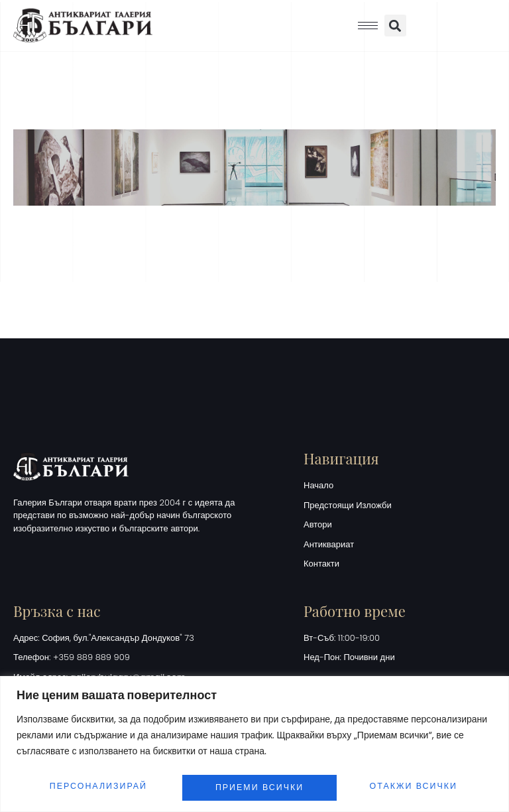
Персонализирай (98, 783)
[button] (395, 26)
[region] (254, 740)
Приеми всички (416, 783)
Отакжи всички (259, 783)
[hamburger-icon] (368, 26)
